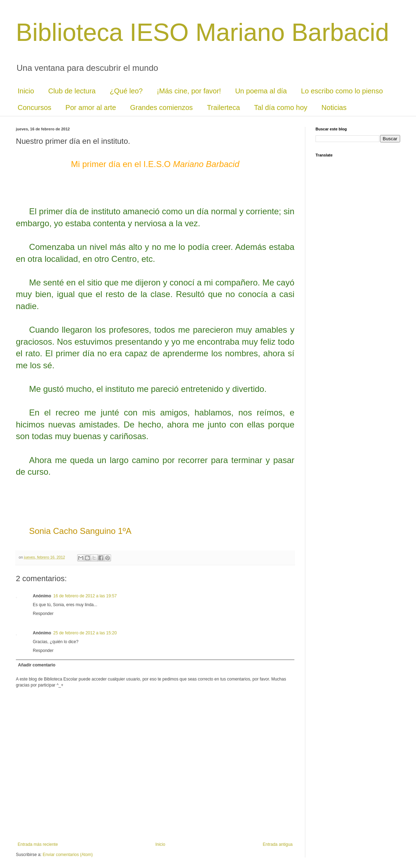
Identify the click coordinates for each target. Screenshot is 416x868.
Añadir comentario (37, 665)
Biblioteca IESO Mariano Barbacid (202, 32)
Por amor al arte (91, 107)
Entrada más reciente (38, 844)
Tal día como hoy (281, 107)
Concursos (35, 107)
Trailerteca (224, 107)
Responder (43, 614)
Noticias (334, 107)
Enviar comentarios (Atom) (68, 855)
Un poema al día (261, 91)
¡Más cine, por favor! (189, 91)
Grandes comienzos (161, 107)
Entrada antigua (278, 844)
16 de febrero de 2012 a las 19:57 (85, 596)
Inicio (26, 91)
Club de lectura (72, 91)
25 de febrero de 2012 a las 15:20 (85, 633)
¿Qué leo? (126, 91)
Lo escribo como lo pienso (342, 91)
